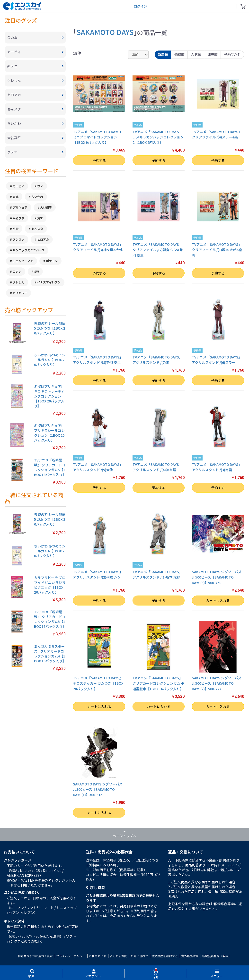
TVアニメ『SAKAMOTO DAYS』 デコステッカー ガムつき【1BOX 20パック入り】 (98, 683)
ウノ (40, 186)
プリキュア (20, 207)
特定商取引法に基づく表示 (35, 956)
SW (37, 271)
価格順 (179, 54)
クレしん (18, 282)
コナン (17, 271)
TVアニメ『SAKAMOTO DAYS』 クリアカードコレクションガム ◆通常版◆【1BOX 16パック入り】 (158, 683)
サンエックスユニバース (29, 250)
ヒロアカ (43, 239)
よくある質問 (118, 956)
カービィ (18, 186)
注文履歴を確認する (165, 956)
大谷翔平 (46, 207)
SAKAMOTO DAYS (105, 32)
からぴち (18, 218)
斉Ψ (40, 218)
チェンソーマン (23, 261)
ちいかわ (37, 197)
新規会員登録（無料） (217, 956)
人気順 (196, 54)
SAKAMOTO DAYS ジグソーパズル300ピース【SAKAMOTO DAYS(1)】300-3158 (98, 789)
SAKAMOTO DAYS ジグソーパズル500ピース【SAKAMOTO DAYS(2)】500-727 (217, 683)
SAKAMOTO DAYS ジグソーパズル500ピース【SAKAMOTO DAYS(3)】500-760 (217, 577)
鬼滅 (16, 197)
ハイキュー (20, 293)
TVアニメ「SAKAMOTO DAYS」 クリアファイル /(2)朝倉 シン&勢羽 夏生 (158, 250)
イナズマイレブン (49, 282)
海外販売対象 (190, 956)
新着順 (163, 54)
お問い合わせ (139, 956)
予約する (99, 160)
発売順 (213, 54)
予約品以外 (232, 54)
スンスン (18, 239)
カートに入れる (218, 600)
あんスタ (37, 229)
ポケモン (52, 261)
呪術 (16, 229)
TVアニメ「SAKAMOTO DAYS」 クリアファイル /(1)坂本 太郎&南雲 (217, 250)
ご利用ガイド (98, 956)
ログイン (140, 6)
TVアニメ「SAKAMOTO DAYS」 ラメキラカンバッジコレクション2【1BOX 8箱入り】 (158, 137)
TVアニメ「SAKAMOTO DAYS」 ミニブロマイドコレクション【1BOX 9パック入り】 (98, 137)
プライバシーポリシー (71, 956)
